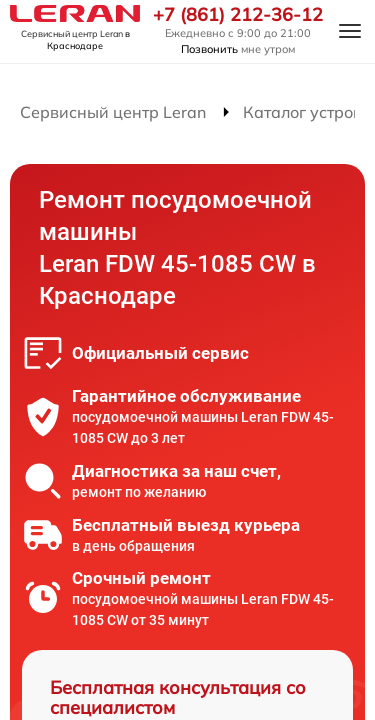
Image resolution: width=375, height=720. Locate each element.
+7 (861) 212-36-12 (238, 15)
